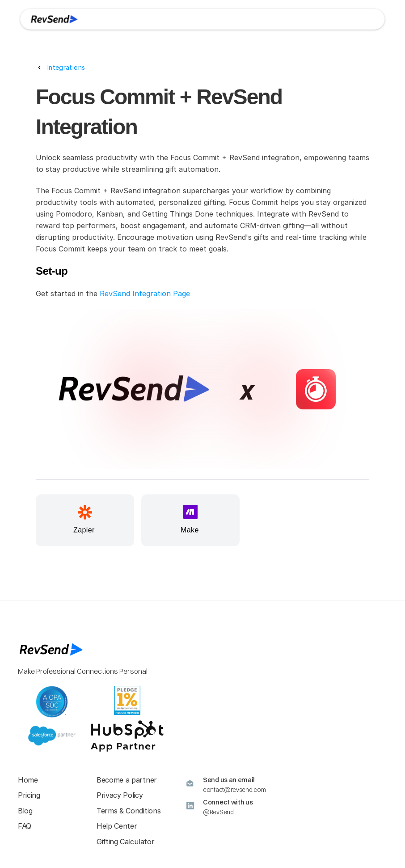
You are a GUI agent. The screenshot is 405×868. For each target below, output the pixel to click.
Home (28, 780)
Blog (25, 811)
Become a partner (127, 780)
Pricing (29, 795)
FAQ (25, 826)
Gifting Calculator (125, 842)
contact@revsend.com (234, 790)
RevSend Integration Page (145, 294)
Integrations (66, 67)
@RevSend (218, 812)
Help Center (117, 826)
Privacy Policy (120, 795)
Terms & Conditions (129, 811)
